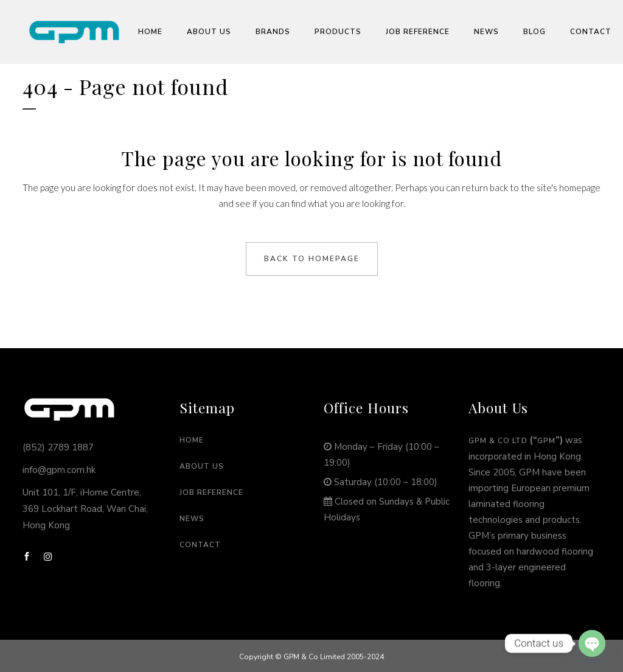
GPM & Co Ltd (498, 441)
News (192, 519)
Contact (200, 545)
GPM (546, 441)
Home (192, 440)
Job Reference (211, 492)
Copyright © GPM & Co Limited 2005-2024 (311, 657)
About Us (202, 466)
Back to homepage (312, 259)
